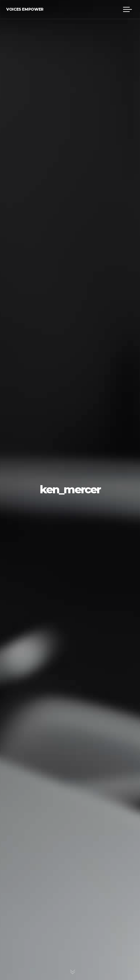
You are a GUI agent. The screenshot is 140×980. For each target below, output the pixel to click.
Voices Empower (25, 9)
